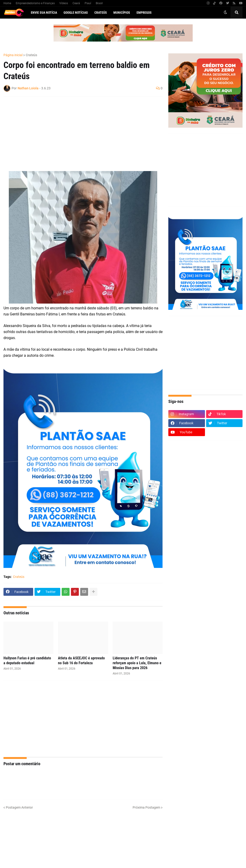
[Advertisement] (78, 134)
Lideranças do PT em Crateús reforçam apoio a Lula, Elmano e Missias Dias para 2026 (137, 663)
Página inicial (13, 55)
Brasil (99, 3)
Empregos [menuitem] (144, 13)
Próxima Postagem (146, 807)
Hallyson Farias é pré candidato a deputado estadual (27, 661)
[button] (225, 13)
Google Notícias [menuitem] (76, 13)
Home (7, 3)
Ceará (76, 3)
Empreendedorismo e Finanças (35, 3)
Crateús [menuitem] (101, 13)
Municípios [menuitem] (122, 13)
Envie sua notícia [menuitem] (44, 13)
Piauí (88, 3)
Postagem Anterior (19, 807)
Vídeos (64, 3)
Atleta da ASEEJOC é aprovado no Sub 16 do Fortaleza (81, 661)
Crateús (31, 55)
